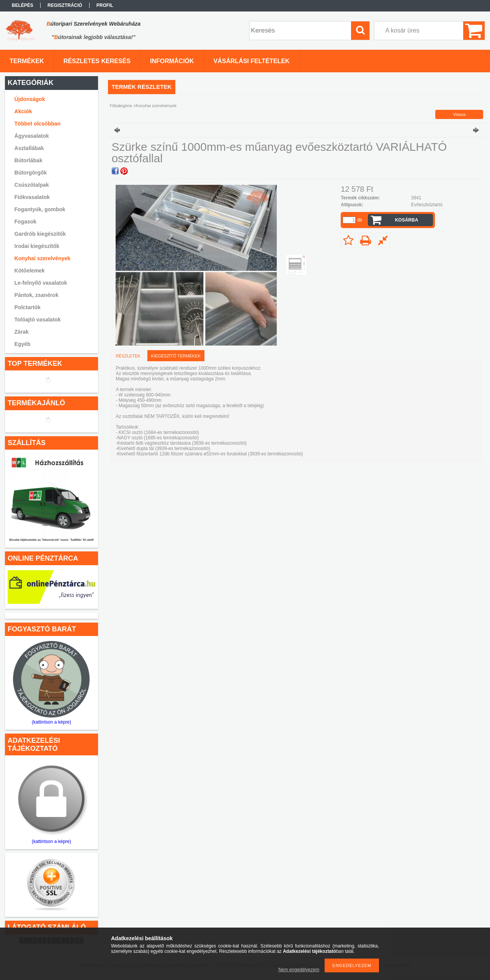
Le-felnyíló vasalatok (41, 283)
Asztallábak (29, 148)
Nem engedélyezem (299, 970)
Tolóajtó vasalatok (38, 320)
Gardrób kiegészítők (40, 234)
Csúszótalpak (32, 185)
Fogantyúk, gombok (40, 209)
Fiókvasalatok (32, 197)
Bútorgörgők (31, 173)
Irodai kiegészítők (37, 246)
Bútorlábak (29, 160)
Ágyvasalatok (32, 136)
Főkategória (121, 106)
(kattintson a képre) (51, 722)
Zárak (22, 332)
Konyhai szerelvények (42, 258)
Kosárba (407, 220)
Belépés (23, 5)
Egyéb (23, 344)
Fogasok (26, 222)
